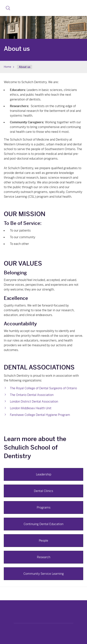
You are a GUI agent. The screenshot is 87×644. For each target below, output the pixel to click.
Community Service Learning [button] (44, 574)
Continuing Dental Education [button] (43, 524)
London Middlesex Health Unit (31, 408)
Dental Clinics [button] (43, 491)
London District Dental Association (34, 402)
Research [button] (44, 557)
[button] (8, 8)
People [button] (43, 541)
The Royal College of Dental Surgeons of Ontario (43, 388)
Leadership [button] (44, 474)
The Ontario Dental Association (32, 395)
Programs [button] (44, 507)
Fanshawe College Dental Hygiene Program (40, 415)
